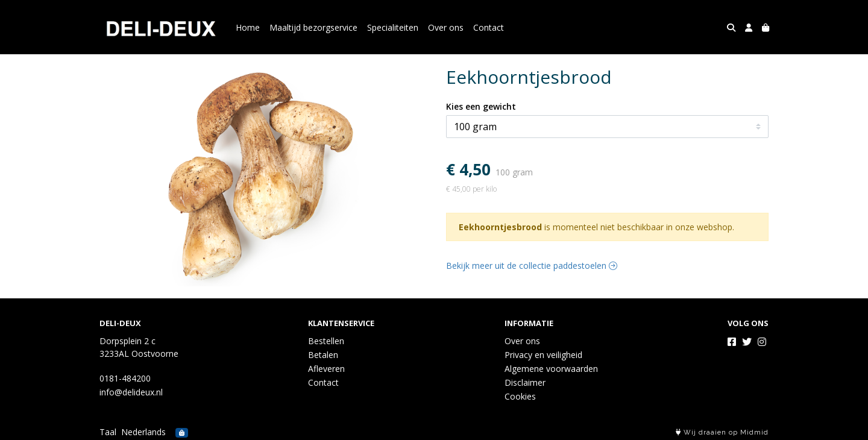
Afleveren (326, 369)
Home (248, 27)
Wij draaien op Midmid (722, 432)
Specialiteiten (393, 27)
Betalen (323, 355)
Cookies (520, 396)
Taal (108, 432)
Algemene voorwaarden (551, 369)
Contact (489, 27)
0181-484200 (125, 378)
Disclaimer (525, 382)
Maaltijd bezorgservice (313, 27)
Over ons (446, 27)
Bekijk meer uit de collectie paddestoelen (532, 266)
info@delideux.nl (131, 392)
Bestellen (326, 341)
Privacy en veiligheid (543, 355)
